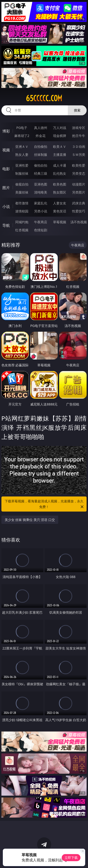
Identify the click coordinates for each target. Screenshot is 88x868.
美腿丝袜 (22, 192)
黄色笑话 (60, 211)
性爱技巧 (79, 211)
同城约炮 (22, 222)
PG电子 (22, 128)
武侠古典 (79, 203)
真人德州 (41, 128)
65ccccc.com (44, 98)
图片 (6, 188)
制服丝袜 (22, 173)
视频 (6, 150)
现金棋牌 (60, 136)
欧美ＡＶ (60, 147)
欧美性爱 (79, 165)
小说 (6, 207)
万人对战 (60, 128)
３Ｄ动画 (79, 147)
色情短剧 (41, 230)
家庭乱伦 (41, 203)
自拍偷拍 (41, 147)
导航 (6, 225)
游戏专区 (79, 128)
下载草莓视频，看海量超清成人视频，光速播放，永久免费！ (45, 504)
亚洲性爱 (22, 165)
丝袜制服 (41, 155)
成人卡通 (60, 165)
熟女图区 (60, 192)
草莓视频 (60, 222)
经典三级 (41, 173)
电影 (6, 169)
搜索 (77, 110)
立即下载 (71, 858)
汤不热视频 (79, 222)
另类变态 (79, 173)
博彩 (6, 131)
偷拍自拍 (41, 165)
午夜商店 (41, 222)
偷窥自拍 (22, 184)
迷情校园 (22, 211)
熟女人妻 (22, 155)
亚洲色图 (41, 184)
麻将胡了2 (22, 136)
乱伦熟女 (60, 173)
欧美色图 (60, 184)
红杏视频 (22, 230)
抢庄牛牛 (79, 136)
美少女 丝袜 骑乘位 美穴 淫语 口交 (30, 520)
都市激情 (22, 203)
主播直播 (60, 155)
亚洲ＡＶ (22, 147)
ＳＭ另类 (79, 155)
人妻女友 (60, 203)
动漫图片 (79, 184)
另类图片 (79, 192)
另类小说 (41, 211)
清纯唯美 (41, 192)
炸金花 (41, 136)
